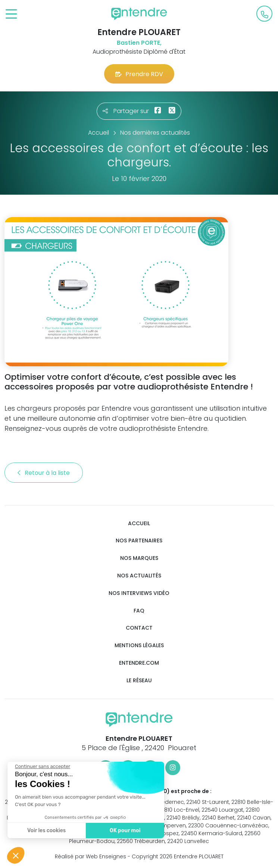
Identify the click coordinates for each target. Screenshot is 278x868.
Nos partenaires (139, 541)
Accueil (139, 524)
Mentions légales (139, 645)
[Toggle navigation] (11, 14)
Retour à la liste (44, 473)
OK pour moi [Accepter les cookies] (125, 831)
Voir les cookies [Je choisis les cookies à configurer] (46, 831)
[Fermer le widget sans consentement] (42, 767)
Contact (139, 628)
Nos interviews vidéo (139, 593)
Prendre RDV (139, 74)
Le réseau (139, 681)
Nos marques (139, 558)
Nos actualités (139, 576)
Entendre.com (139, 663)
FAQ (139, 611)
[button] (16, 855)
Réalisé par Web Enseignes (90, 856)
